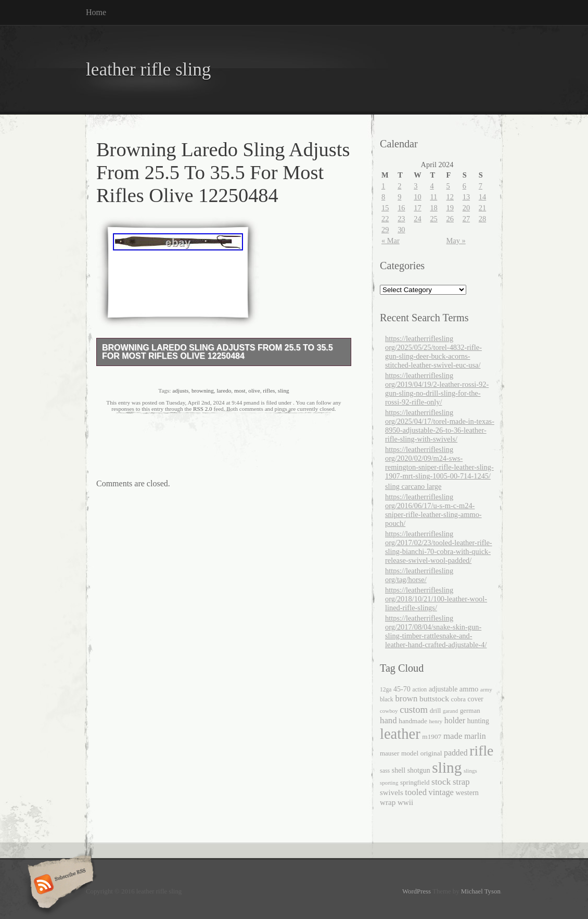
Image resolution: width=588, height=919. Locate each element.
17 (417, 208)
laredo (224, 391)
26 (450, 219)
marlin (475, 736)
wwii (405, 802)
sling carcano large (413, 486)
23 (401, 219)
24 (417, 219)
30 (401, 230)
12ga (386, 689)
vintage (441, 792)
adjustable (443, 689)
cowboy (389, 711)
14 (482, 197)
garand (450, 711)
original (431, 753)
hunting (478, 721)
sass (385, 771)
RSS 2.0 (203, 409)
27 (466, 219)
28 (482, 219)
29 (385, 230)
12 (450, 197)
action (419, 689)
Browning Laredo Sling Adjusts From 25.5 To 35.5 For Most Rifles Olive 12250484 (218, 352)
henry (436, 721)
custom (414, 709)
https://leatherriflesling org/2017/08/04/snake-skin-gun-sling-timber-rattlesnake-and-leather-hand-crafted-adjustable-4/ (436, 631)
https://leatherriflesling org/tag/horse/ (419, 575)
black (387, 699)
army (486, 689)
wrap (388, 802)
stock (441, 782)
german (470, 710)
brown (406, 698)
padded (456, 753)
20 (466, 208)
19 (450, 208)
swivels (392, 792)
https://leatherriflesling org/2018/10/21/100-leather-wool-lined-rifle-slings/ (436, 599)
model (410, 753)
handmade (413, 721)
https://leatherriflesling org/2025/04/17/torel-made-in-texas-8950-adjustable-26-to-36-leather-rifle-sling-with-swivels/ (440, 426)
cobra (458, 699)
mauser (389, 753)
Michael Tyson (481, 891)
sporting (389, 783)
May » (456, 241)
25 (433, 219)
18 (433, 208)
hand (388, 720)
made (453, 736)
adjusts (180, 391)
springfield (415, 782)
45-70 (402, 689)
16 (401, 208)
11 (433, 197)
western (467, 792)
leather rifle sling (148, 70)
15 (385, 208)
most (240, 391)
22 (385, 219)
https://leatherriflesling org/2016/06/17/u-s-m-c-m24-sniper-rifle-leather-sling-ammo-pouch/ (433, 510)
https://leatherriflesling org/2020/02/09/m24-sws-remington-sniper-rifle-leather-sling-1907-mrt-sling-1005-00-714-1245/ (439, 463)
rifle (481, 751)
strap (461, 782)
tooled (416, 792)
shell (399, 770)
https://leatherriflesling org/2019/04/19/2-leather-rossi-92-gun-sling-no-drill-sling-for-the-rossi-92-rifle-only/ (437, 389)
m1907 (432, 737)
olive (254, 391)
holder (455, 720)
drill (436, 710)
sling (284, 391)
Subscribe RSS (59, 885)
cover (476, 699)
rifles (269, 391)
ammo (469, 689)
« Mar (391, 241)
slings (470, 771)
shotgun (419, 770)
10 (417, 197)
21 (482, 208)
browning (203, 391)
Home (96, 12)
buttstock (434, 698)
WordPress (417, 891)
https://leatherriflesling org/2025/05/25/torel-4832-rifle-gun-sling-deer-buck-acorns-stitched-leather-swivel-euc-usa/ (433, 352)
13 (466, 197)
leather (400, 734)
